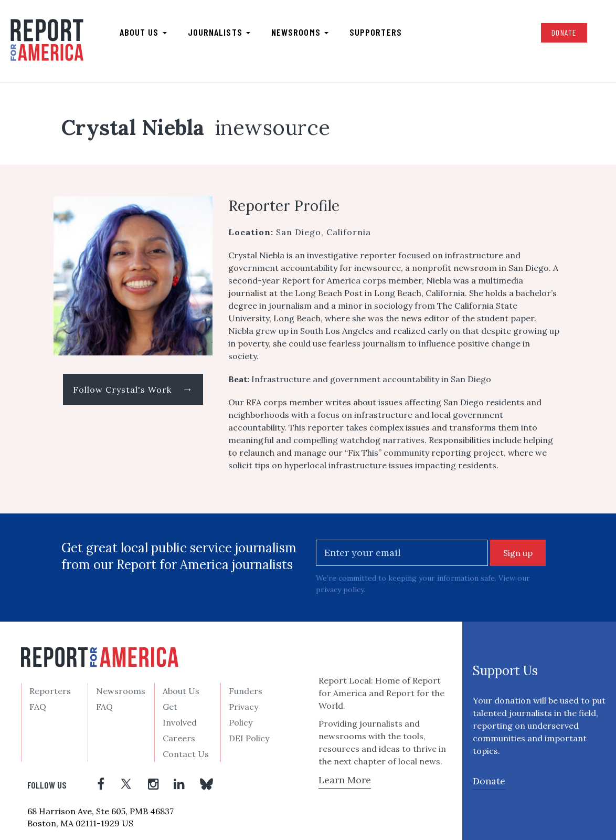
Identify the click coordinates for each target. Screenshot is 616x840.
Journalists (219, 32)
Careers (179, 738)
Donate (564, 32)
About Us (181, 691)
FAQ (38, 707)
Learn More (345, 780)
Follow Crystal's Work (133, 389)
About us (143, 32)
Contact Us (186, 754)
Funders (246, 691)
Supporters (376, 32)
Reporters (50, 691)
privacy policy (340, 590)
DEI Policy (249, 738)
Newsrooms (300, 32)
